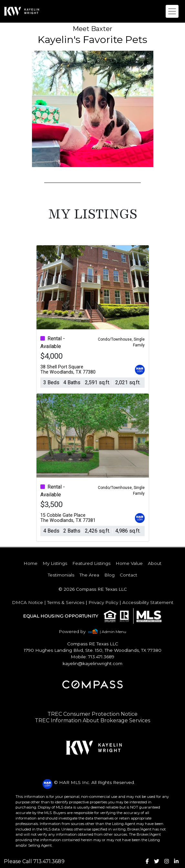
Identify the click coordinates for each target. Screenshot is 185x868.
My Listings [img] (55, 563)
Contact (128, 575)
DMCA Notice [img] (27, 602)
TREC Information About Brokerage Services (93, 720)
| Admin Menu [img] (113, 632)
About (155, 563)
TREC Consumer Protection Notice (93, 714)
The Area (89, 575)
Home (31, 563)
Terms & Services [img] (66, 602)
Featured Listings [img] (91, 563)
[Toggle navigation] (172, 11)
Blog (109, 575)
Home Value (129, 563)
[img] (76, 632)
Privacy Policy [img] (103, 602)
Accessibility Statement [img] (148, 602)
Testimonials (61, 575)
